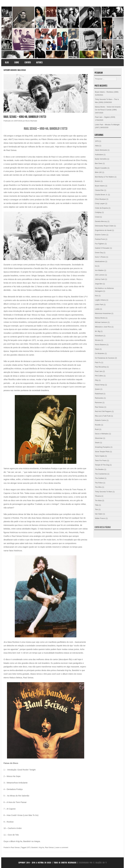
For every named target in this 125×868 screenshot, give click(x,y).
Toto (96, 509)
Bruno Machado (31, 121)
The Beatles (99, 469)
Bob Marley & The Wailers (104, 177)
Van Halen (99, 514)
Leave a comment (62, 847)
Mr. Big (97, 331)
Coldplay (98, 212)
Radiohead (99, 394)
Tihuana (98, 496)
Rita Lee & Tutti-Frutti (103, 416)
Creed (97, 217)
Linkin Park (99, 305)
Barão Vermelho (101, 159)
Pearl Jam (99, 371)
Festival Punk (100, 239)
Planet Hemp (100, 385)
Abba (97, 146)
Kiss (96, 296)
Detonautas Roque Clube (104, 226)
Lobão (97, 309)
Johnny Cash (100, 279)
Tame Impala (100, 456)
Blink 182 (98, 172)
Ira (96, 266)
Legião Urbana (100, 300)
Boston (97, 181)
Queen (97, 389)
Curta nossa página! (103, 527)
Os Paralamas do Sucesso (105, 358)
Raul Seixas (15, 847)
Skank (97, 443)
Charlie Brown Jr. (101, 195)
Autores (39, 62)
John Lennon (100, 275)
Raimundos (99, 398)
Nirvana (98, 340)
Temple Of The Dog (102, 465)
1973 (29, 847)
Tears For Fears (101, 461)
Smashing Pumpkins (102, 447)
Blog (7, 62)
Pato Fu (98, 363)
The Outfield (99, 478)
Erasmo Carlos (100, 235)
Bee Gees (99, 163)
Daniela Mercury (101, 221)
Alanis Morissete (101, 150)
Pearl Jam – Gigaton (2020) (105, 117)
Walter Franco (100, 518)
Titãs (97, 505)
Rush (97, 429)
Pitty (96, 380)
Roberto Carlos (100, 420)
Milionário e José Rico (103, 327)
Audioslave (99, 155)
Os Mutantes (100, 353)
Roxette (98, 425)
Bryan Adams (100, 186)
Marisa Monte (100, 318)
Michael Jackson (101, 322)
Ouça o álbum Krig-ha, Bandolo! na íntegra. (22, 841)
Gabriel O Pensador (102, 248)
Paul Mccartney (101, 367)
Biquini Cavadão (101, 168)
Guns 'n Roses (100, 257)
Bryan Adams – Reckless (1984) (107, 92)
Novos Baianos (100, 345)
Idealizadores (100, 261)
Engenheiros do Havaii (103, 230)
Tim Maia (98, 501)
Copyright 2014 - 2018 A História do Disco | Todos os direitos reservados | (48, 863)
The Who (98, 487)
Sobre (17, 62)
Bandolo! (35, 847)
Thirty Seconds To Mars (104, 492)
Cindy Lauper (100, 204)
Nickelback (99, 336)
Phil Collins (99, 376)
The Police (99, 483)
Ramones (98, 403)
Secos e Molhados (102, 434)
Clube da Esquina (101, 208)
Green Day (99, 253)
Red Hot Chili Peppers (103, 411)
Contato (28, 62)
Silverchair (99, 438)
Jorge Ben (99, 284)
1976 (97, 141)
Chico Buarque (100, 199)
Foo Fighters (99, 244)
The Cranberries (101, 474)
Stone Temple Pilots (102, 452)
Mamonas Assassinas (103, 313)
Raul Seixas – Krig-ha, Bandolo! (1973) (25, 117)
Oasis (97, 349)
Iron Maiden (99, 270)
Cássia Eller (99, 190)
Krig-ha (41, 847)
